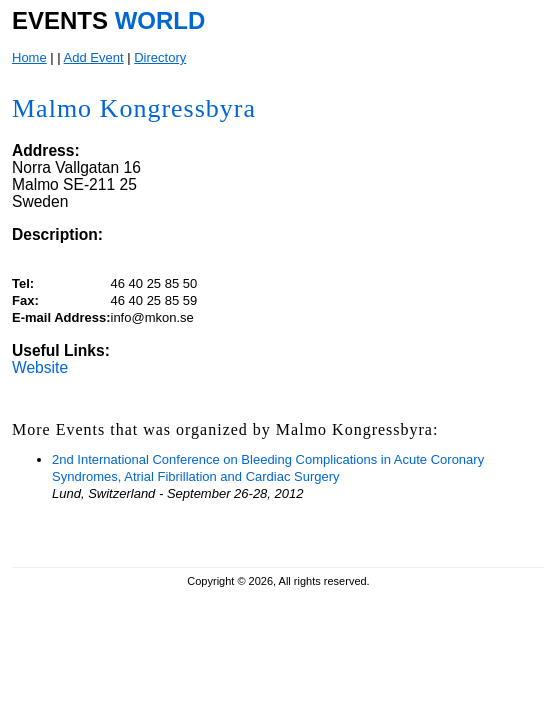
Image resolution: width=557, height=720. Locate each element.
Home (29, 57)
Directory (160, 57)
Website (40, 367)
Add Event (94, 57)
